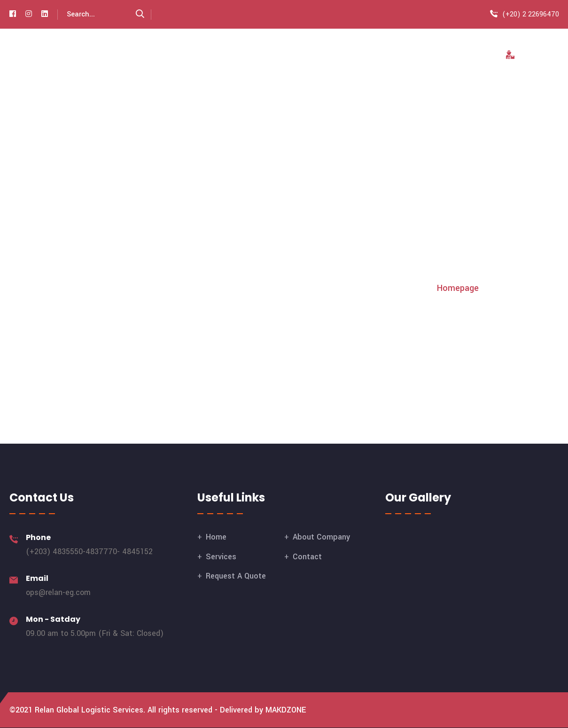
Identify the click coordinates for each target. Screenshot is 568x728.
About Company (321, 537)
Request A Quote (392, 55)
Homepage (458, 288)
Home (233, 55)
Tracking (528, 55)
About (275, 55)
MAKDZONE (286, 710)
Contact (460, 55)
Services (322, 55)
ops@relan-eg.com (58, 592)
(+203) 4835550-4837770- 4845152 (89, 552)
